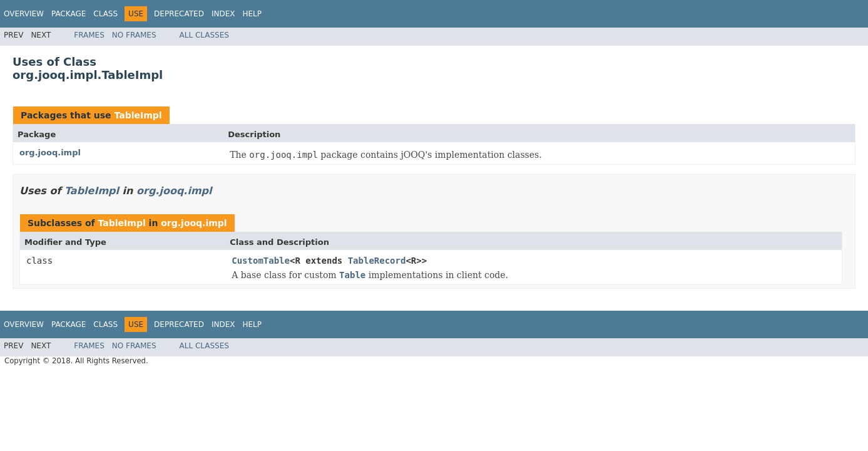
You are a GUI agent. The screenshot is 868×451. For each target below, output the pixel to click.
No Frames (134, 35)
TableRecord (377, 261)
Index (223, 14)
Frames (89, 35)
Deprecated (179, 14)
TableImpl (138, 115)
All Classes (204, 35)
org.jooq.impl (50, 153)
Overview (24, 14)
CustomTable (261, 261)
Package (69, 14)
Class (105, 14)
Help (252, 14)
